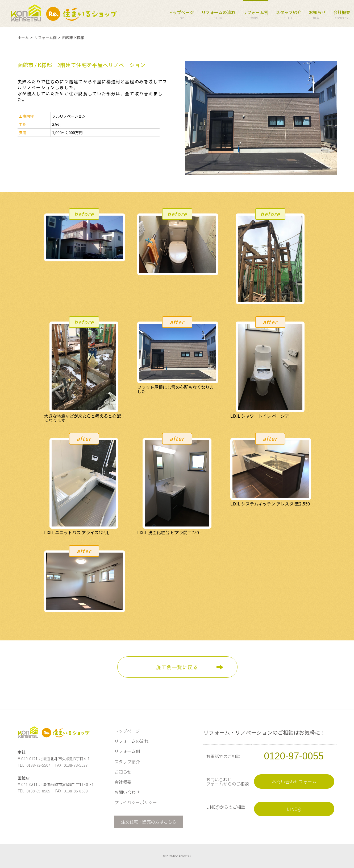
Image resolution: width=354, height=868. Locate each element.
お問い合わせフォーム (294, 781)
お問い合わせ (127, 792)
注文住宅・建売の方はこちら (149, 822)
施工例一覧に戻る (177, 667)
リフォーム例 (256, 15)
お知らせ (317, 15)
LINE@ (294, 809)
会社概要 (342, 15)
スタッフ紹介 (289, 15)
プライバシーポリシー (136, 802)
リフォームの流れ (218, 15)
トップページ (181, 15)
